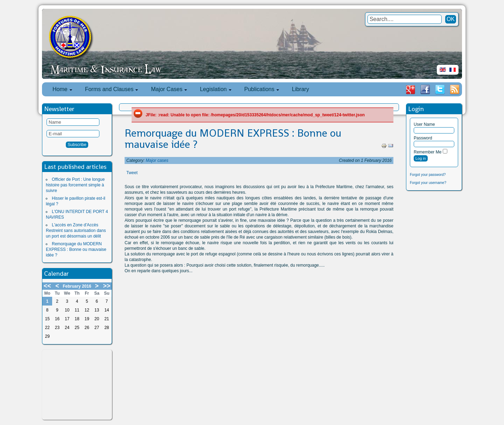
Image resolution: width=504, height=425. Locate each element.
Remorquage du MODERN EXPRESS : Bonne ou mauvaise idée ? (76, 249)
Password (423, 138)
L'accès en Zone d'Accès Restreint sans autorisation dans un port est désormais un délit (76, 231)
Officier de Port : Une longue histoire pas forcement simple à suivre (75, 185)
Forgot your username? (428, 183)
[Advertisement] (77, 385)
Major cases (157, 160)
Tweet (132, 173)
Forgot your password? (428, 175)
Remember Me (428, 152)
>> (107, 286)
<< (47, 286)
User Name (424, 124)
